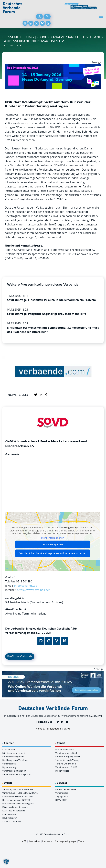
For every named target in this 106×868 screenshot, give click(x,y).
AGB (24, 841)
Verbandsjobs (62, 793)
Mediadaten (54, 729)
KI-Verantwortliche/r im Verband (17, 796)
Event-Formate (9, 814)
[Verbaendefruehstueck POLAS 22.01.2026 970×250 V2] (53, 673)
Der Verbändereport (65, 749)
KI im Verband (9, 749)
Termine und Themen (66, 764)
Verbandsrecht (9, 764)
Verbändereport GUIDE (66, 767)
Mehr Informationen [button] (53, 538)
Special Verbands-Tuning (67, 760)
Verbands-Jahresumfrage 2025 (17, 774)
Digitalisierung (9, 767)
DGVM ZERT (61, 800)
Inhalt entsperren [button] (53, 544)
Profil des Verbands (20, 656)
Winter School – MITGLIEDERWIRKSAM (20, 793)
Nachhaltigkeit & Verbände (15, 760)
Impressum (48, 841)
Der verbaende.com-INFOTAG (16, 800)
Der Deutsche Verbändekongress (18, 803)
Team (81, 841)
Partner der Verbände (66, 789)
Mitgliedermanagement (14, 753)
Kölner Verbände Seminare (15, 807)
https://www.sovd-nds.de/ (33, 590)
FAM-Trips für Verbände (14, 811)
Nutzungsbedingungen (66, 841)
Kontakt (40, 729)
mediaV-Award (62, 771)
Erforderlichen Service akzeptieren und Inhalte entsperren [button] (53, 553)
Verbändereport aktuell (66, 753)
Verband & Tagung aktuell (68, 757)
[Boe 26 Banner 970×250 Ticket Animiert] (53, 66)
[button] (6, 862)
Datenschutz (34, 841)
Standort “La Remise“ (12, 821)
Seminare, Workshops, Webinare (18, 789)
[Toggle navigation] (101, 16)
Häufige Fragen (10, 818)
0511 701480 (24, 581)
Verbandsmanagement (13, 757)
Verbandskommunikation (14, 771)
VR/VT (67, 729)
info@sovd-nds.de (26, 586)
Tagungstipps (62, 796)
